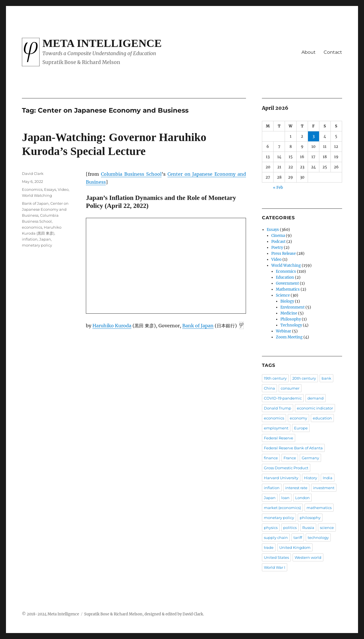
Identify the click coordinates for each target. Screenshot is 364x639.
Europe (301, 428)
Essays (50, 189)
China (269, 388)
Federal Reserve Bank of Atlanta (293, 448)
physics (271, 528)
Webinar (284, 331)
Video (63, 189)
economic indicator (315, 408)
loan (285, 498)
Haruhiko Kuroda (112, 326)
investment (324, 488)
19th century (275, 378)
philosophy (310, 518)
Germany (310, 458)
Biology (287, 301)
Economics (32, 189)
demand (316, 398)
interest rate (296, 488)
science (327, 528)
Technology (291, 325)
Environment (292, 307)
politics (290, 528)
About (309, 52)
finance (271, 458)
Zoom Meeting (289, 337)
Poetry (277, 248)
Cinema (278, 236)
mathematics (319, 508)
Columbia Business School (131, 174)
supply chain (276, 537)
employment (276, 428)
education (322, 418)
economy (298, 418)
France (290, 458)
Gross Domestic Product (286, 468)
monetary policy (37, 245)
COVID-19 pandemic (283, 398)
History (311, 478)
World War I (275, 567)
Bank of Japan (198, 326)
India (328, 478)
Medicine (289, 313)
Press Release (284, 254)
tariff (298, 537)
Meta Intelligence (102, 43)
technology (318, 537)
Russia (308, 528)
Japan (45, 239)
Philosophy (291, 319)
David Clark (33, 173)
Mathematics (288, 289)
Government (287, 283)
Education (285, 277)
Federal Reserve (279, 438)
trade (269, 547)
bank (326, 378)
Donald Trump (278, 408)
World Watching (37, 195)
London (302, 498)
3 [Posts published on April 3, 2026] (314, 136)
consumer (290, 388)
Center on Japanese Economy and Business (45, 209)
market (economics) (282, 508)
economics (32, 227)
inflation (30, 239)
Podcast (278, 242)
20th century (304, 378)
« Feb (278, 188)
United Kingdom (295, 547)
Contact (333, 52)
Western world (308, 557)
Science (283, 295)
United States (276, 557)
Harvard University (281, 478)
